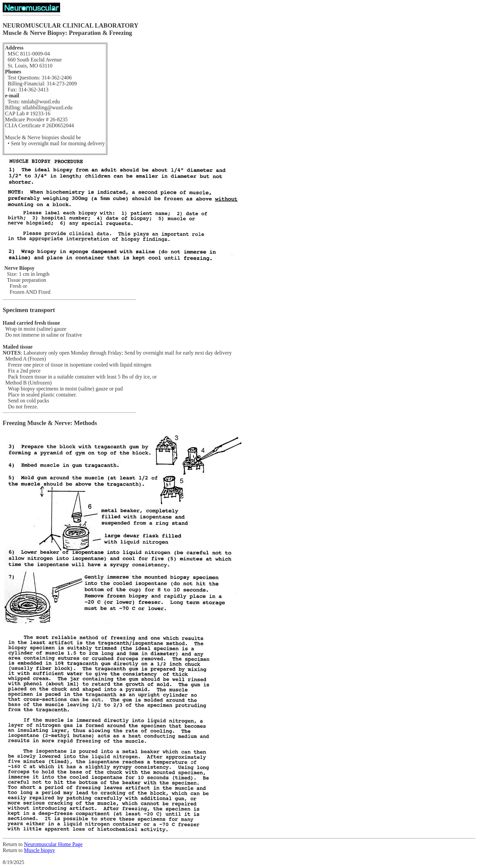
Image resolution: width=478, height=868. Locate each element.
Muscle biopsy (40, 850)
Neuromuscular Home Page (53, 844)
